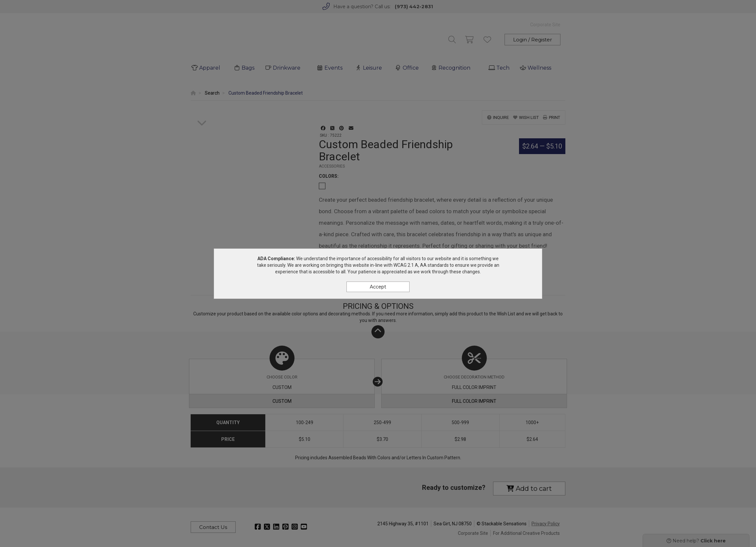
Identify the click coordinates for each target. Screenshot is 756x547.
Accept (378, 287)
